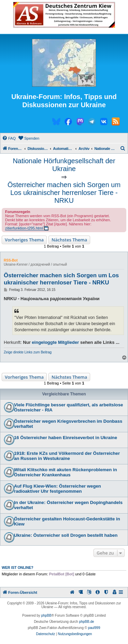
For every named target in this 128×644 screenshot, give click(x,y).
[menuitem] (9, 138)
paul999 (94, 628)
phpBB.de (87, 622)
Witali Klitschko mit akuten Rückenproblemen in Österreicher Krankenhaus (66, 472)
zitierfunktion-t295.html (24, 228)
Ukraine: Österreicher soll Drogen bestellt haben (66, 535)
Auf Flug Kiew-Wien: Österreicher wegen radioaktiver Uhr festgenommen (58, 489)
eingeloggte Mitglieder (55, 342)
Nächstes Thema (69, 240)
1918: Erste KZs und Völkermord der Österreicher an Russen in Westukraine (67, 456)
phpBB (46, 615)
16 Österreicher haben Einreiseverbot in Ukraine (66, 438)
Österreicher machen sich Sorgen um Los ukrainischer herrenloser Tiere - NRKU (64, 193)
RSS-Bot (11, 260)
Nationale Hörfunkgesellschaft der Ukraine (64, 165)
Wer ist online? (18, 568)
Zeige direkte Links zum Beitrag (28, 352)
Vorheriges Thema (24, 240)
